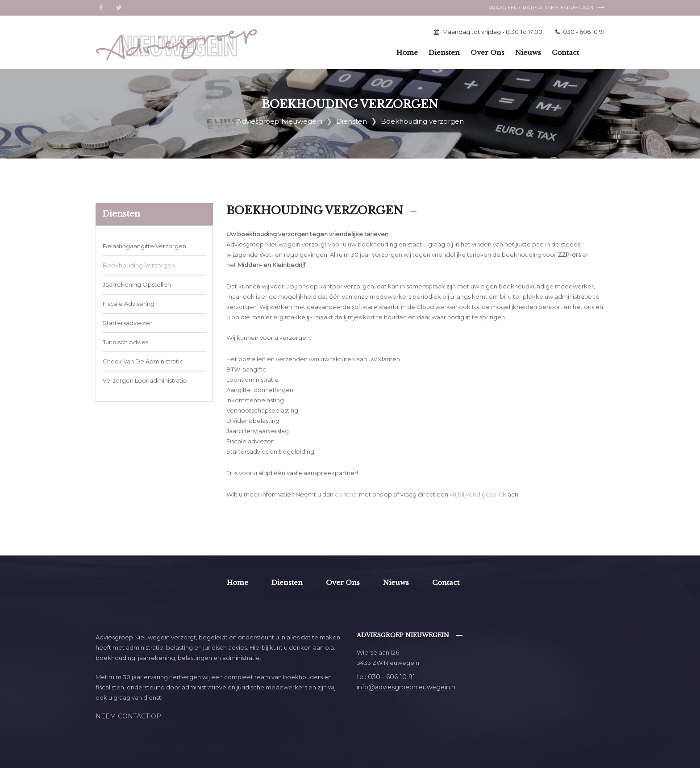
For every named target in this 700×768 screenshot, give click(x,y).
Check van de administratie (143, 361)
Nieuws (528, 52)
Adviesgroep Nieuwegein (279, 121)
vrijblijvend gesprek (478, 494)
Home (407, 52)
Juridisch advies (125, 342)
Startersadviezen (128, 323)
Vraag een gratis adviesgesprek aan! (546, 8)
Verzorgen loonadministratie (145, 380)
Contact (565, 52)
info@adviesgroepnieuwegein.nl (407, 687)
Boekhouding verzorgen (139, 265)
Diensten (444, 52)
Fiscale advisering (129, 304)
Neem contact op (128, 716)
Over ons (487, 52)
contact (346, 494)
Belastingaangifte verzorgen (144, 246)
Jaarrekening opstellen (137, 284)
